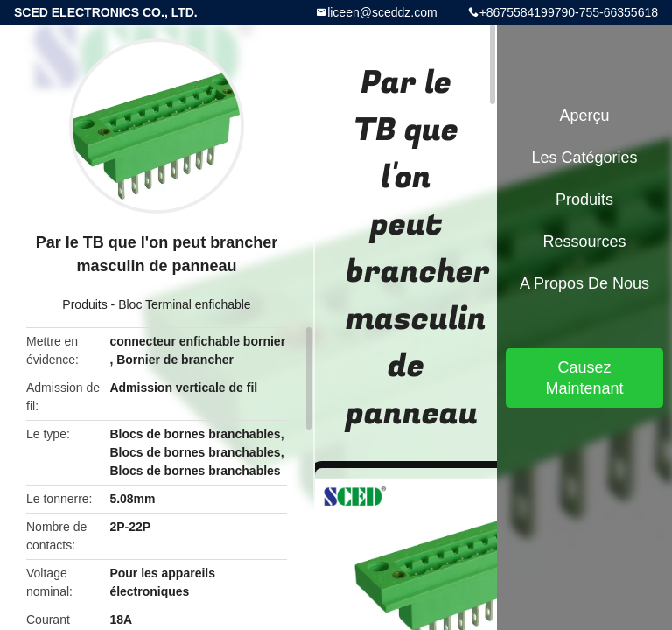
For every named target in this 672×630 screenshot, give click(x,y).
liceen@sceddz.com (382, 12)
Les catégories (584, 157)
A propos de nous (584, 283)
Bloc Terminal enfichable (185, 304)
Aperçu (584, 115)
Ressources (584, 241)
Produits (84, 304)
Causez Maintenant (584, 378)
